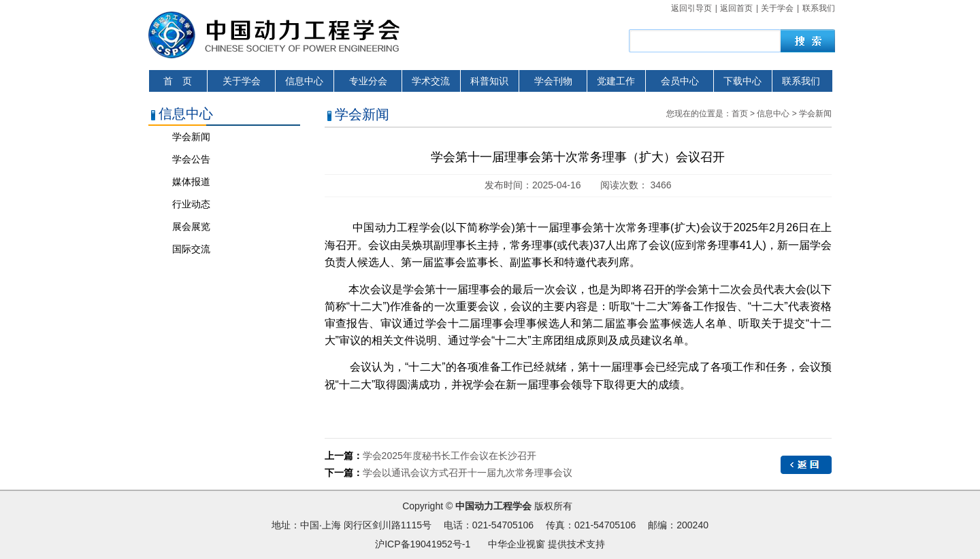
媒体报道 (191, 182)
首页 (740, 114)
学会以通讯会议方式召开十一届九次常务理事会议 (468, 473)
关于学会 (777, 8)
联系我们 (819, 8)
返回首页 (736, 8)
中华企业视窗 (517, 544)
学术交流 (431, 81)
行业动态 (191, 204)
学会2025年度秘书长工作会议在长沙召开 (450, 456)
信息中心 (304, 81)
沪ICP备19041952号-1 (423, 544)
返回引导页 (691, 8)
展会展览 (191, 226)
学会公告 (191, 159)
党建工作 (616, 81)
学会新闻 (191, 137)
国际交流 (191, 249)
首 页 (178, 81)
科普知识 (489, 81)
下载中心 (742, 81)
